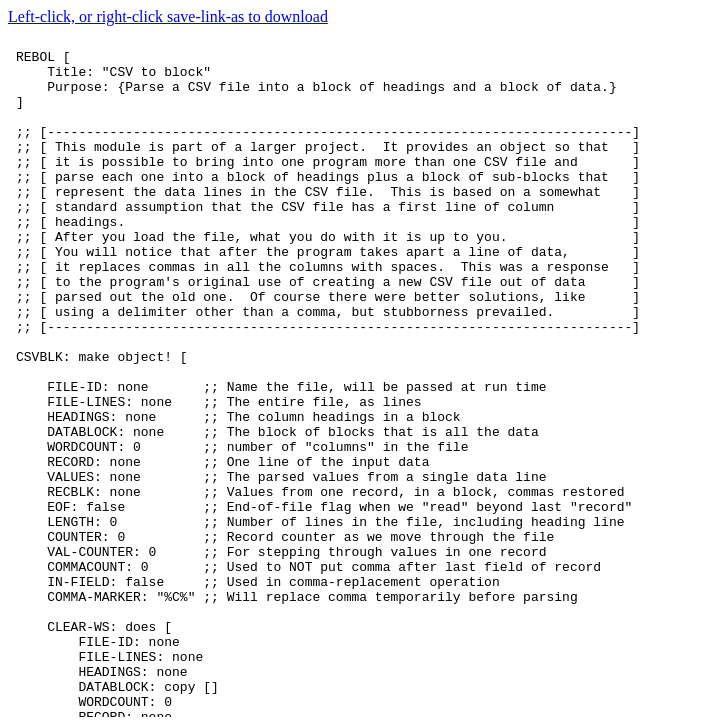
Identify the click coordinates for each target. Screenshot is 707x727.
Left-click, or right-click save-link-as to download (168, 16)
